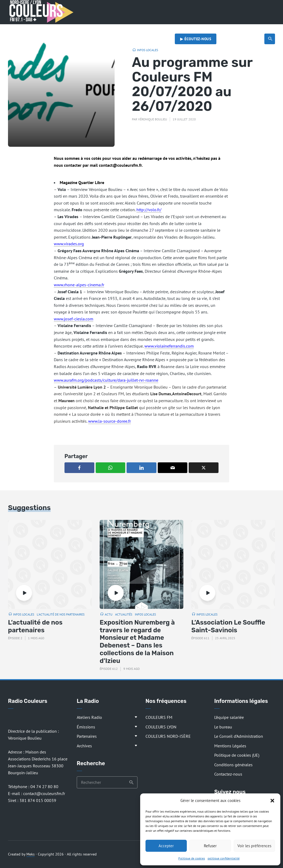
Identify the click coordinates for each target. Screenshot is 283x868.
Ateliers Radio (89, 717)
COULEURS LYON (161, 727)
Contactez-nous (228, 774)
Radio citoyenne (248, 28)
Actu (109, 614)
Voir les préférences (254, 846)
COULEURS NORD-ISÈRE (168, 736)
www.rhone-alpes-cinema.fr (79, 285)
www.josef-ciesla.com (74, 319)
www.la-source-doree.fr (110, 421)
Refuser (210, 846)
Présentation (41, 28)
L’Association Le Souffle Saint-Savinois (228, 626)
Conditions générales (233, 765)
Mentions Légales (230, 746)
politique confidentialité (224, 858)
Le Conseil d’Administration (239, 736)
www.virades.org (69, 244)
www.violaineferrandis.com (169, 346)
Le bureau (223, 727)
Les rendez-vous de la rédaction (132, 28)
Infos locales (147, 50)
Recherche (270, 39)
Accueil (15, 28)
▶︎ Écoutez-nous (196, 39)
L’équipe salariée (229, 717)
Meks (31, 854)
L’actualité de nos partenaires (35, 626)
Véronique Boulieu (153, 119)
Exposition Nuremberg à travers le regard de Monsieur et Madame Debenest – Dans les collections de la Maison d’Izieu (137, 642)
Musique (182, 28)
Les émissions (78, 28)
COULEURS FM (159, 717)
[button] (272, 801)
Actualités (212, 28)
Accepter (166, 846)
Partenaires (87, 736)
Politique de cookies (192, 858)
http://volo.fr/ (149, 210)
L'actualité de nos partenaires (61, 614)
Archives (84, 746)
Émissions (86, 727)
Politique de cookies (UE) (237, 755)
